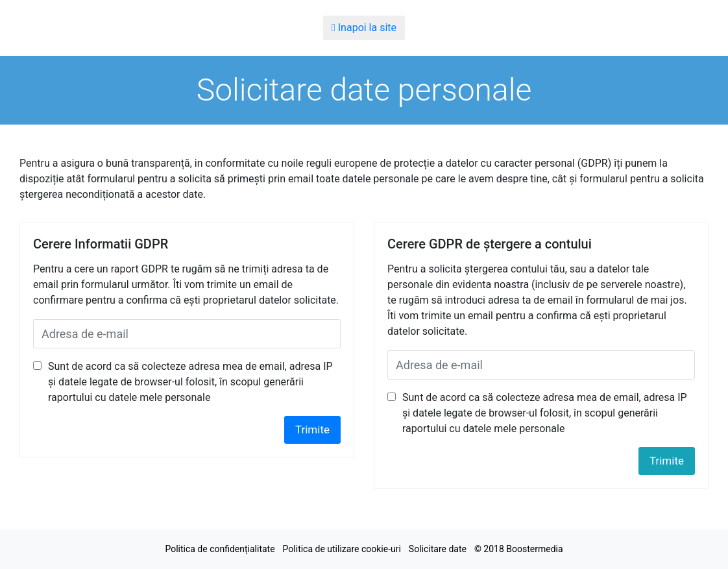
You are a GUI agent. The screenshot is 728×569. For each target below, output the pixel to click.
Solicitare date (438, 549)
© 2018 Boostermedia (519, 549)
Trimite (312, 430)
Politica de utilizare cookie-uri (342, 549)
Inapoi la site (364, 28)
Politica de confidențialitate (220, 549)
